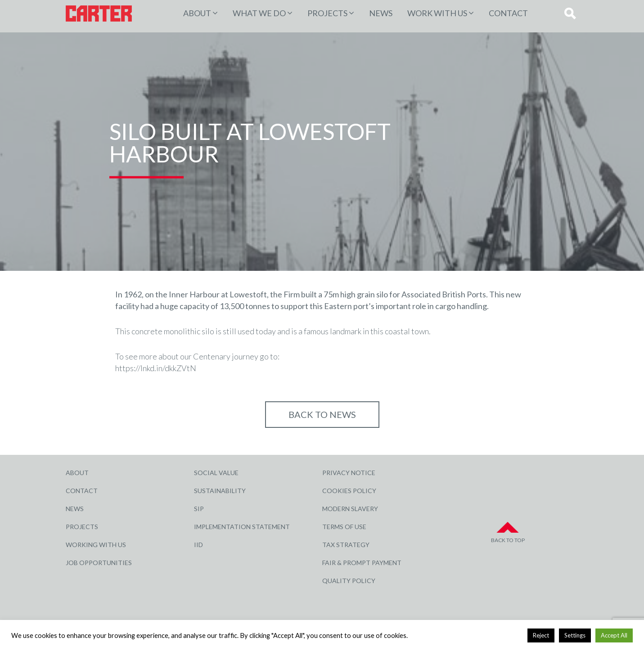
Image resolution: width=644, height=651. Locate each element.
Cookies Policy (349, 491)
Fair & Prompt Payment (362, 563)
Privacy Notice (349, 473)
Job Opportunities (99, 563)
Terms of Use (344, 527)
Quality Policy (349, 581)
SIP (199, 509)
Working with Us (96, 545)
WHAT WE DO (259, 13)
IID (198, 545)
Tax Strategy (346, 545)
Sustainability (220, 491)
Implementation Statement (242, 527)
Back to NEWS (322, 414)
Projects (82, 527)
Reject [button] (541, 635)
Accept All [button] (614, 635)
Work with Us (437, 13)
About (197, 13)
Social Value (216, 473)
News (381, 13)
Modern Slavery (350, 509)
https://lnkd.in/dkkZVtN (156, 368)
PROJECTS (327, 13)
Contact (508, 13)
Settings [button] (575, 635)
